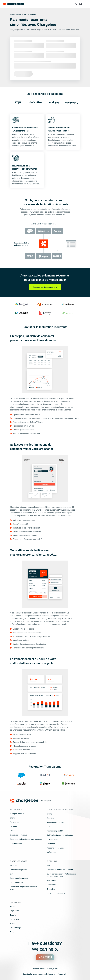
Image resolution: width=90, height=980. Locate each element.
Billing (49, 814)
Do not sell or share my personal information (39, 974)
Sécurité (13, 865)
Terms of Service (38, 969)
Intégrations (52, 852)
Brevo (12, 923)
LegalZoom (14, 911)
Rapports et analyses (55, 848)
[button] (46, 801)
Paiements (51, 844)
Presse (13, 831)
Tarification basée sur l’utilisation (60, 835)
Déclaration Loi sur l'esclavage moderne (26, 839)
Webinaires (51, 880)
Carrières (14, 826)
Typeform (14, 915)
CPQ (49, 827)
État (11, 874)
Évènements (52, 885)
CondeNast (14, 919)
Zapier (12, 906)
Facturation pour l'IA (55, 831)
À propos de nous (17, 814)
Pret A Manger (16, 928)
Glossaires (51, 889)
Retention (51, 818)
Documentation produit (19, 878)
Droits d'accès (53, 839)
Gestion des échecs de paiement (60, 870)
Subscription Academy (56, 893)
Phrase (13, 932)
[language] (81, 4)
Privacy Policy (53, 969)
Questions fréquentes (18, 870)
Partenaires (14, 822)
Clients (13, 818)
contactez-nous (16, 843)
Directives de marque (18, 835)
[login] (76, 4)
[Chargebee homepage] (15, 4)
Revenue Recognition (55, 822)
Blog (49, 865)
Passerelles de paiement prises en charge (24, 888)
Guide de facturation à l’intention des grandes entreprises (62, 875)
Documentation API (17, 882)
